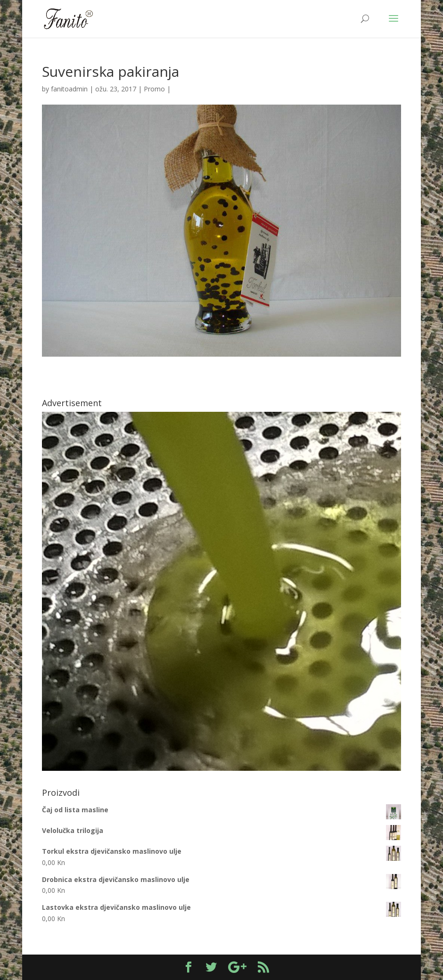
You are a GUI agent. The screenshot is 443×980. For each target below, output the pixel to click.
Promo (154, 89)
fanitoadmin (69, 89)
